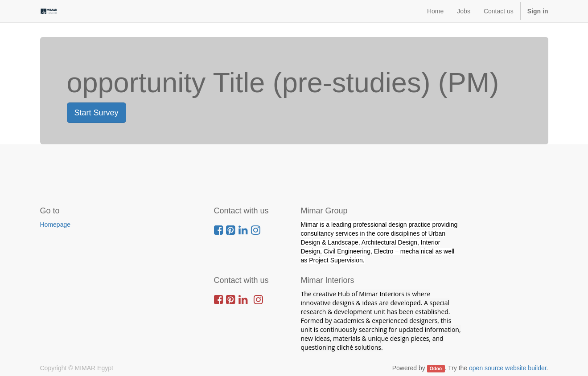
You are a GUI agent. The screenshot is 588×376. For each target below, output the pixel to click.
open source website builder (508, 368)
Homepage (56, 225)
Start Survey (97, 113)
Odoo (436, 368)
